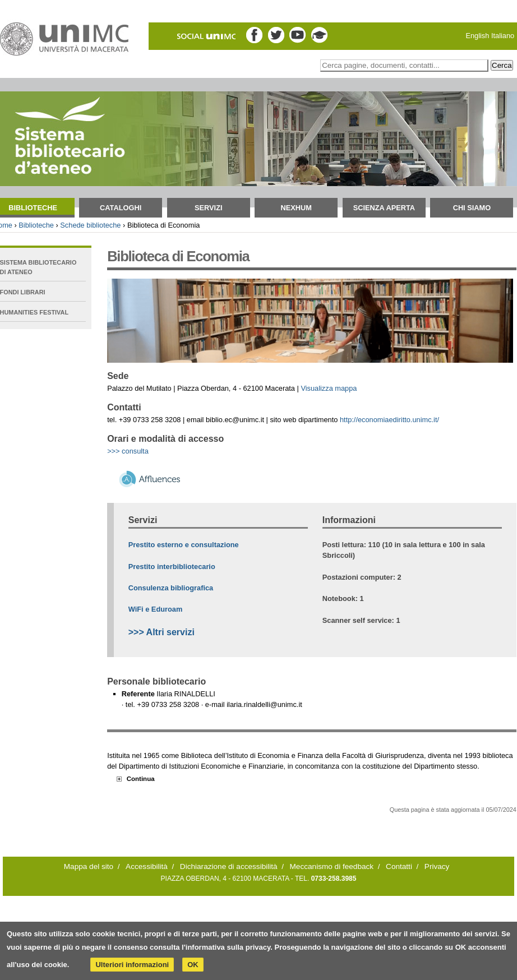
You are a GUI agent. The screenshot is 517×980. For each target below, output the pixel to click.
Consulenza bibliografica (171, 588)
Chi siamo (472, 208)
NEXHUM (296, 208)
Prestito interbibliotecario (172, 567)
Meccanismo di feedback (332, 866)
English (477, 36)
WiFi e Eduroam (156, 609)
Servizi (209, 208)
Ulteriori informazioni (132, 965)
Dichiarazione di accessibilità (229, 866)
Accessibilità (147, 866)
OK (193, 965)
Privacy (437, 866)
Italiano (503, 36)
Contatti (399, 866)
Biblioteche (36, 225)
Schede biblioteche (90, 225)
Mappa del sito (89, 866)
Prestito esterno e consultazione (184, 545)
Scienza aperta (384, 208)
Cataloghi (121, 208)
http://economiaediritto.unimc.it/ (389, 420)
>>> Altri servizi (161, 632)
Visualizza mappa (329, 388)
